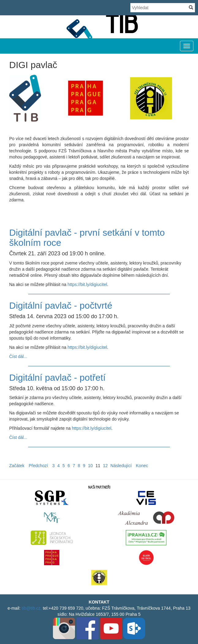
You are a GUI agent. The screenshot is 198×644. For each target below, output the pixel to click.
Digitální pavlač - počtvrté (61, 305)
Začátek (17, 466)
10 (90, 466)
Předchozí (38, 466)
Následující (121, 466)
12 (105, 466)
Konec (142, 466)
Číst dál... (18, 356)
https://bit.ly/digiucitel (87, 284)
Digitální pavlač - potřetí (57, 377)
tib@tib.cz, (32, 608)
